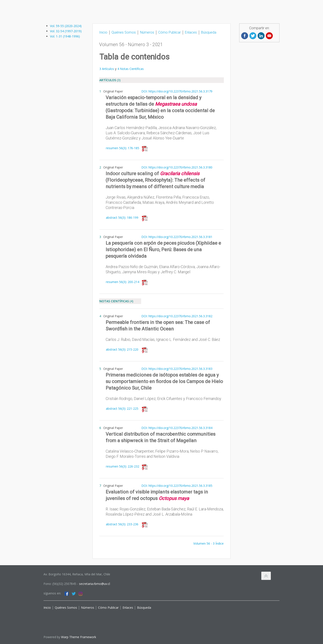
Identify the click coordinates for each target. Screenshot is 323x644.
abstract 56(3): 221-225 (122, 409)
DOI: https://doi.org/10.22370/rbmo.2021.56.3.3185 (177, 486)
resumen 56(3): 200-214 (123, 282)
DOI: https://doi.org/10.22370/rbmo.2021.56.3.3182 (177, 316)
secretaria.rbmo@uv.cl (94, 584)
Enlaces (190, 32)
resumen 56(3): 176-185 (123, 148)
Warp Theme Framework (79, 637)
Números (147, 32)
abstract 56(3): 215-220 (122, 349)
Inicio (103, 32)
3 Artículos (107, 69)
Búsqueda (209, 32)
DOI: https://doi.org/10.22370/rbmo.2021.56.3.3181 (177, 237)
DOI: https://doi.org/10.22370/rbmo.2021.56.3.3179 (177, 91)
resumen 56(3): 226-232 (123, 466)
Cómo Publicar (170, 32)
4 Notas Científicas (130, 69)
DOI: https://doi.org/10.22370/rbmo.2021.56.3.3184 (177, 428)
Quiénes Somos (123, 32)
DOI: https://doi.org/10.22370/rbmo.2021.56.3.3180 (177, 167)
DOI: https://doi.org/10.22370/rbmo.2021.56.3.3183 (177, 369)
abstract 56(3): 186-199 (122, 218)
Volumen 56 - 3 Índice (208, 543)
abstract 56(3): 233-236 (122, 524)
